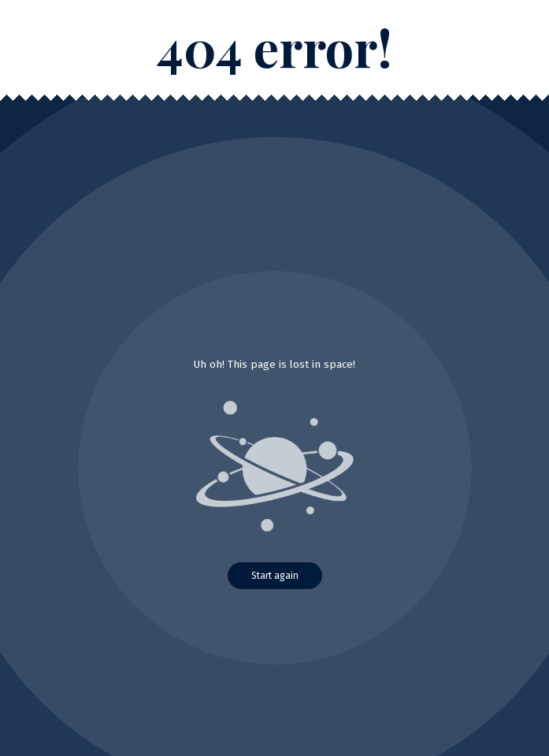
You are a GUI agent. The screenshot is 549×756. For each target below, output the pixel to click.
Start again (275, 576)
